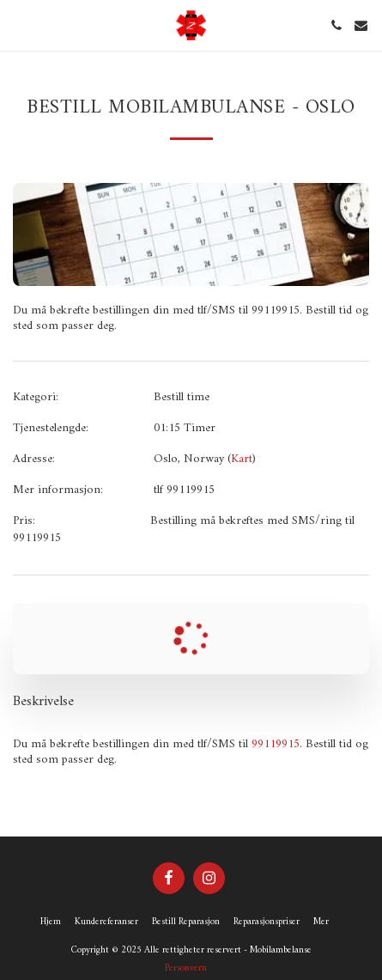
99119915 (276, 744)
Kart (242, 459)
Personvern (186, 968)
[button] (19, 24)
